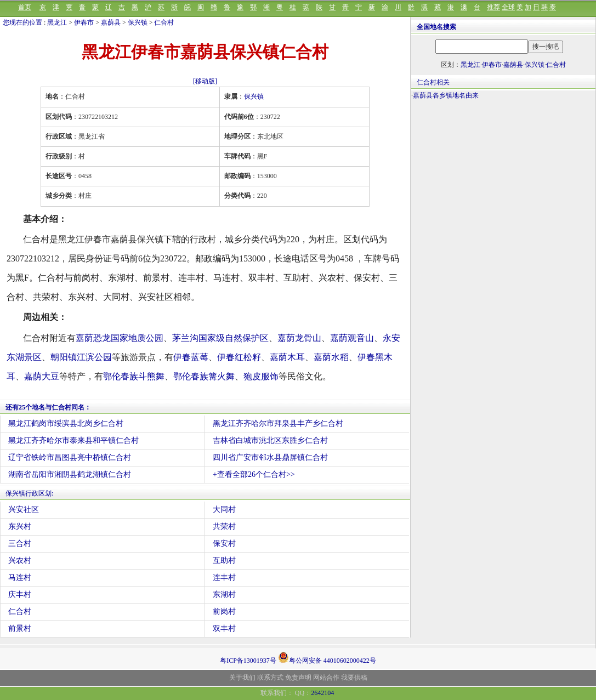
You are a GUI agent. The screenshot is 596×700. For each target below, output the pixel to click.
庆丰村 (20, 594)
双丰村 (224, 628)
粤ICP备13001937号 (248, 661)
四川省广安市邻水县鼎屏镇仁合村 (270, 457)
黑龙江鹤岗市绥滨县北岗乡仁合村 (66, 423)
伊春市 (84, 22)
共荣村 (224, 527)
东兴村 (20, 527)
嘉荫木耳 (287, 357)
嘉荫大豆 (42, 376)
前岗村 (224, 611)
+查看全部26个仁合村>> (254, 474)
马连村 (20, 577)
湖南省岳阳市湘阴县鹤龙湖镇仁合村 (70, 474)
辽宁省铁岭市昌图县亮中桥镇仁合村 (70, 457)
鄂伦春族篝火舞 (204, 376)
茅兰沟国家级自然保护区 (220, 338)
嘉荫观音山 (352, 338)
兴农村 (20, 560)
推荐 (493, 7)
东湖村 (224, 594)
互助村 (224, 560)
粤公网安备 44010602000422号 (327, 657)
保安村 (224, 544)
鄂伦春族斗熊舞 (134, 376)
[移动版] (205, 81)
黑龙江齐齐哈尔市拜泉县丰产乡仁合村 (278, 423)
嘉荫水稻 (331, 357)
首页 (25, 7)
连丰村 (224, 577)
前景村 (20, 628)
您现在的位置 (22, 22)
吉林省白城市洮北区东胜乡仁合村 (270, 440)
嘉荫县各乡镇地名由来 (446, 95)
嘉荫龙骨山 (299, 338)
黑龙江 (57, 22)
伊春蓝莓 (191, 357)
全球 (508, 7)
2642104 (322, 693)
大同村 (224, 510)
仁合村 (164, 22)
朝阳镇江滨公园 (81, 357)
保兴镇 (138, 22)
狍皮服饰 (261, 376)
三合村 (20, 544)
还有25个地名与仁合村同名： (48, 407)
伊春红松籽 (239, 357)
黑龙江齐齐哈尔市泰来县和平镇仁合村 (73, 440)
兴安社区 (24, 510)
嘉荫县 (111, 22)
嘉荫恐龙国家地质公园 (120, 338)
